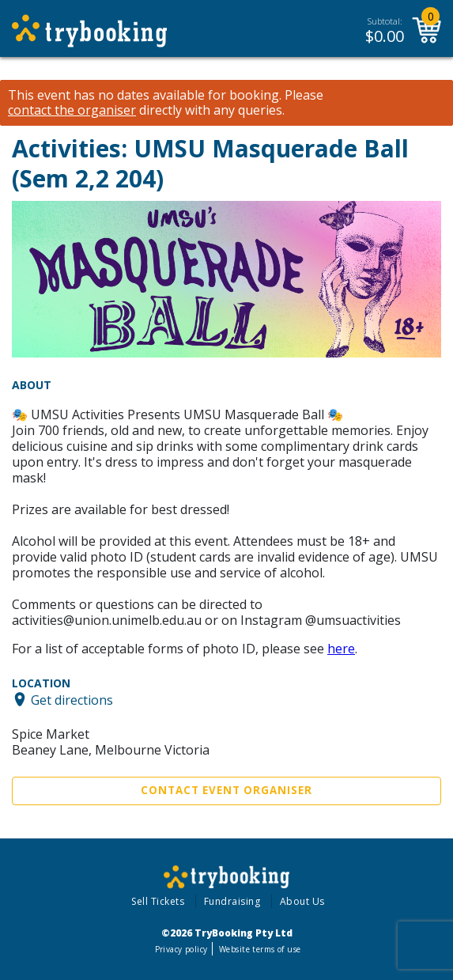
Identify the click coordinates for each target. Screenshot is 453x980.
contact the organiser (72, 110)
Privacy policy (181, 949)
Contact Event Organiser (226, 790)
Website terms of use (260, 949)
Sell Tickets (158, 901)
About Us (302, 901)
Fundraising (232, 901)
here (341, 649)
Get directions (72, 699)
